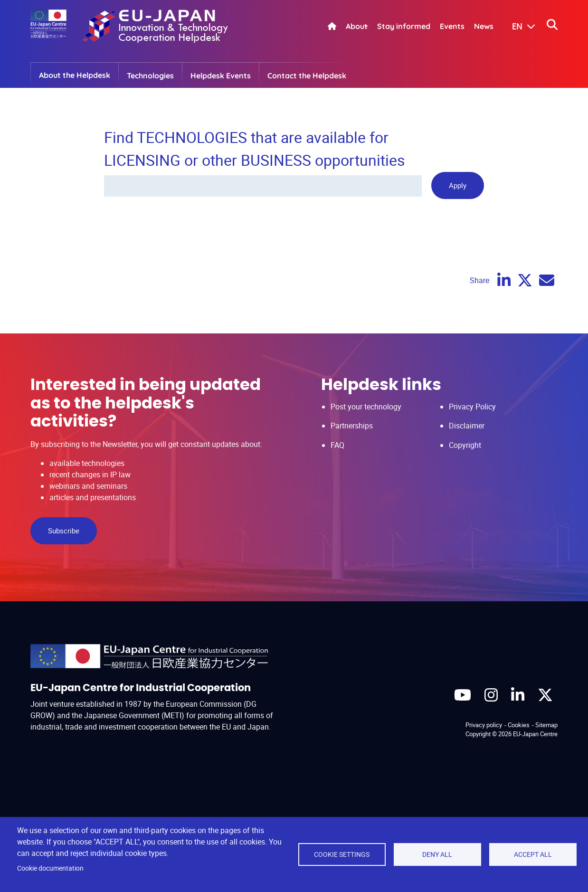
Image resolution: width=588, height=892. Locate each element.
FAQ (337, 445)
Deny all (437, 854)
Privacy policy (484, 725)
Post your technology (366, 407)
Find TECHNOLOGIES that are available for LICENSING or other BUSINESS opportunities (255, 148)
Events (452, 26)
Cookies (519, 725)
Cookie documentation (50, 868)
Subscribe (64, 531)
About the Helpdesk (75, 75)
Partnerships (352, 426)
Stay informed (404, 26)
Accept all (533, 854)
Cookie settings (342, 854)
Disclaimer (467, 426)
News (484, 26)
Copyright (465, 445)
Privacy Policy (472, 407)
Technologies (150, 76)
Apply (458, 185)
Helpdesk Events (221, 76)
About (357, 26)
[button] (517, 27)
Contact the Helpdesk (307, 76)
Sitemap (546, 725)
